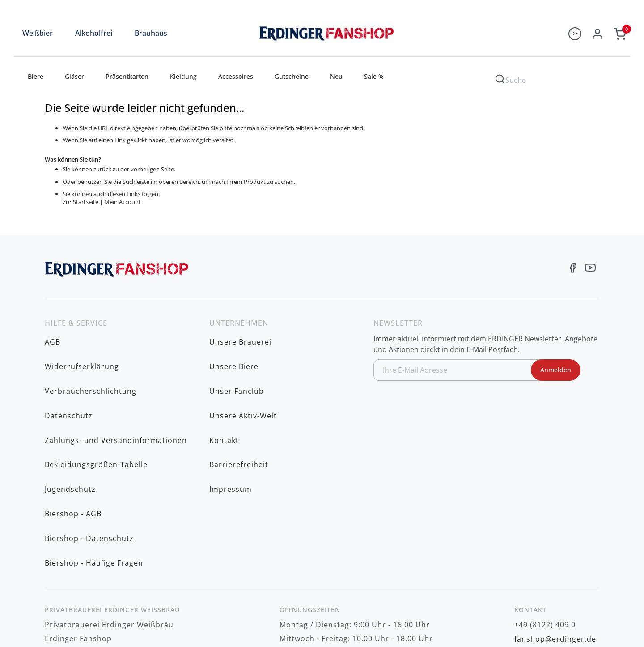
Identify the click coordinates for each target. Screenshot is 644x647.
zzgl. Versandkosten (569, 615)
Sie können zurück (87, 169)
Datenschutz (69, 379)
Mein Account (123, 202)
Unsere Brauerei (240, 337)
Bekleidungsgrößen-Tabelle (96, 406)
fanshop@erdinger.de (555, 532)
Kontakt (224, 392)
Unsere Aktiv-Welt (243, 379)
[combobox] (559, 78)
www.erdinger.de (546, 545)
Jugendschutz (70, 420)
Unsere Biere (234, 351)
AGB (53, 337)
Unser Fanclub (237, 365)
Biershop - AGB (73, 434)
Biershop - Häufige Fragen (94, 462)
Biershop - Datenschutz (89, 448)
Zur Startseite (80, 202)
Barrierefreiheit (239, 406)
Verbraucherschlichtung (91, 365)
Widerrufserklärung (82, 351)
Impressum (231, 420)
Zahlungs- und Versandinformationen (116, 392)
